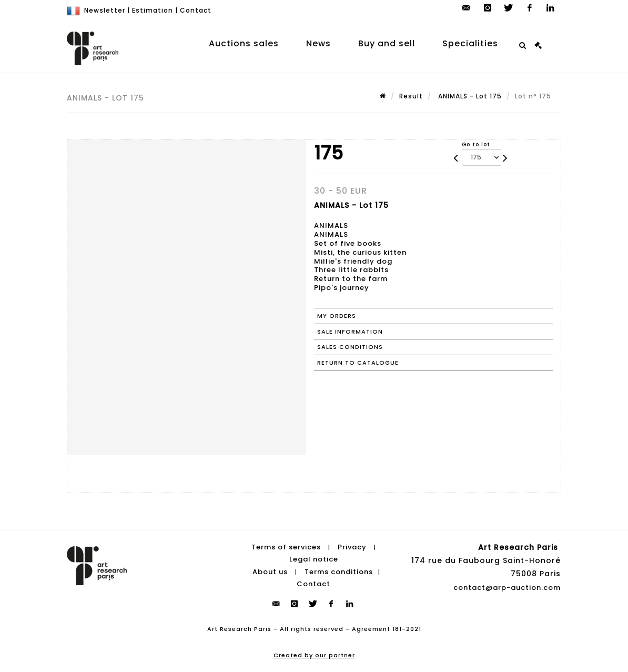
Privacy (352, 547)
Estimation (153, 10)
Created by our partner (314, 655)
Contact (196, 10)
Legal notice (314, 559)
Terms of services (286, 547)
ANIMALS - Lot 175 (469, 96)
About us (270, 572)
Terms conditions (339, 572)
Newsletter (105, 10)
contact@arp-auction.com (507, 588)
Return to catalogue (358, 363)
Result (411, 96)
